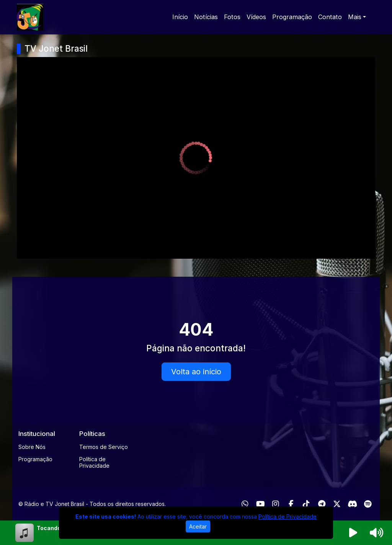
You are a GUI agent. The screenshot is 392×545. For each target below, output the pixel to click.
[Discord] (352, 504)
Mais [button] (355, 17)
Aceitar (198, 526)
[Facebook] (291, 504)
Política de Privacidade (94, 462)
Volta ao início (196, 372)
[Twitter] (337, 504)
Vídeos (256, 17)
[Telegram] (322, 504)
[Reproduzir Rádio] (353, 533)
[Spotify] (368, 504)
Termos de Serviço (104, 447)
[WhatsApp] (245, 504)
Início (180, 17)
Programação (292, 17)
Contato (330, 17)
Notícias (206, 17)
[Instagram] (276, 504)
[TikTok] (306, 504)
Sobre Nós (32, 447)
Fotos (232, 17)
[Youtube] (261, 504)
